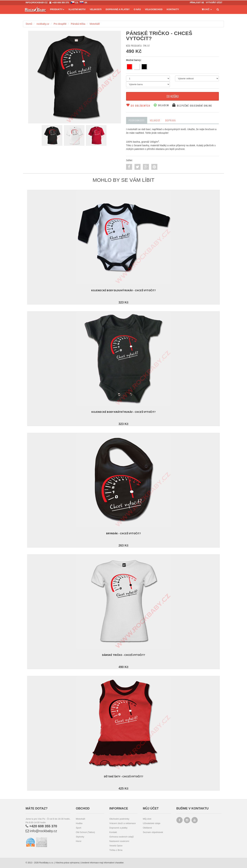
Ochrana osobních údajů (122, 837)
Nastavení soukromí (119, 841)
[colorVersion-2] (74, 135)
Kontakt (113, 832)
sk (86, 3)
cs (77, 3)
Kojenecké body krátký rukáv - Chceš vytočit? (123, 412)
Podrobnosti (137, 120)
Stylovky (80, 837)
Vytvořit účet (214, 3)
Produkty (57, 9)
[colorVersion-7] (52, 135)
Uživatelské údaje (152, 823)
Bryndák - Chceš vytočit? (123, 533)
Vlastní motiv (77, 9)
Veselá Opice (116, 846)
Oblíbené (147, 828)
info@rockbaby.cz (41, 831)
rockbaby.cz (43, 24)
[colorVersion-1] (96, 135)
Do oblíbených (138, 105)
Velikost (155, 120)
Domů (29, 24)
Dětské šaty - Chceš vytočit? (124, 776)
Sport (79, 828)
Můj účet (147, 819)
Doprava (171, 120)
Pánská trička (78, 24)
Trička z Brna (116, 850)
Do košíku (173, 96)
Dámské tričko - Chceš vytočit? (124, 655)
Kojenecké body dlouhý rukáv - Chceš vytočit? (123, 290)
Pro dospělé (60, 24)
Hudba (79, 823)
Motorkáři (95, 24)
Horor (79, 841)
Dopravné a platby (119, 828)
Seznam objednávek (153, 832)
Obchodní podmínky (119, 819)
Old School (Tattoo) (85, 832)
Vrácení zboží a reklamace (123, 823)
